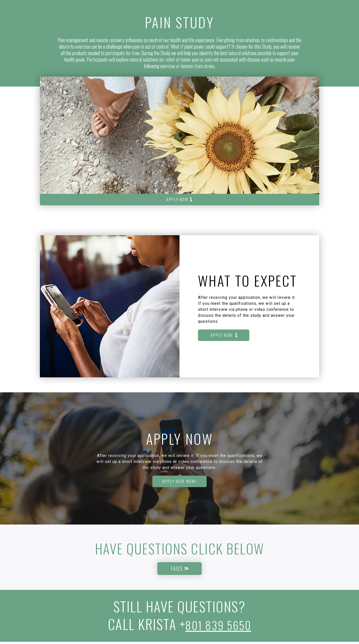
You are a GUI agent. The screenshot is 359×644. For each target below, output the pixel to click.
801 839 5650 (218, 626)
